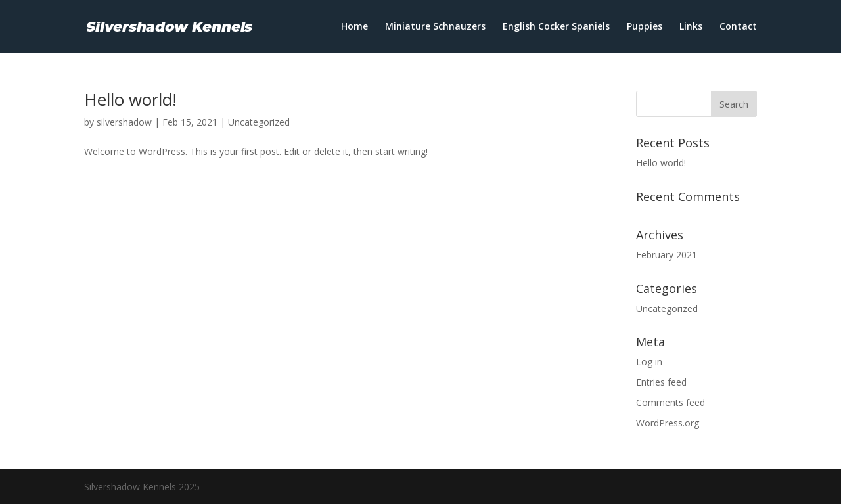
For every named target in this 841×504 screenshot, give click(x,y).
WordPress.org (668, 423)
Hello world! (130, 99)
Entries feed (661, 382)
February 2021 (667, 255)
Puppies (645, 27)
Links (691, 27)
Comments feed (671, 402)
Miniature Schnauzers (435, 27)
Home (354, 27)
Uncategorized (259, 122)
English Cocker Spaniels (556, 27)
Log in (649, 362)
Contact (738, 27)
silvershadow (124, 122)
